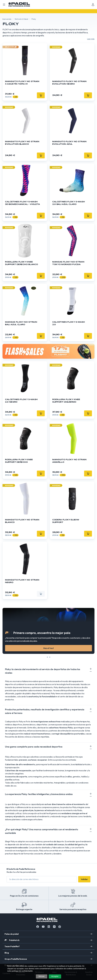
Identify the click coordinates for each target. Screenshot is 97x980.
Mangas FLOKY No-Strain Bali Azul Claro (21, 323)
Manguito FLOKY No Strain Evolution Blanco (22, 143)
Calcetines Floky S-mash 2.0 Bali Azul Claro (69, 203)
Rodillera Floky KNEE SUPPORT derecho (19, 461)
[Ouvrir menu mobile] (4, 5)
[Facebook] (38, 927)
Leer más (91, 39)
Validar (84, 879)
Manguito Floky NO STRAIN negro (22, 581)
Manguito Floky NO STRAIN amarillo (69, 461)
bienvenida (7, 19)
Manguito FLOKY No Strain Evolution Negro (69, 83)
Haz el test (49, 648)
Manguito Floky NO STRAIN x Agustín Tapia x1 (22, 83)
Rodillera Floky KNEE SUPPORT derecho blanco (21, 263)
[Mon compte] (93, 5)
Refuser (42, 976)
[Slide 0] (47, 657)
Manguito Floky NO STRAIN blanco (22, 521)
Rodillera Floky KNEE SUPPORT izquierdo (66, 401)
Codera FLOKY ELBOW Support (66, 521)
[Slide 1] (50, 657)
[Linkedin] (49, 927)
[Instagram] (54, 927)
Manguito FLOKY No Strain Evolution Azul (69, 143)
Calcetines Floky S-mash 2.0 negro (21, 401)
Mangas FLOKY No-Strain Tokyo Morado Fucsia (68, 263)
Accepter (55, 976)
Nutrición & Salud (21, 19)
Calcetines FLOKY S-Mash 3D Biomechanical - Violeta (22, 203)
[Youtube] (43, 927)
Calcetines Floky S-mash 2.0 (69, 323)
